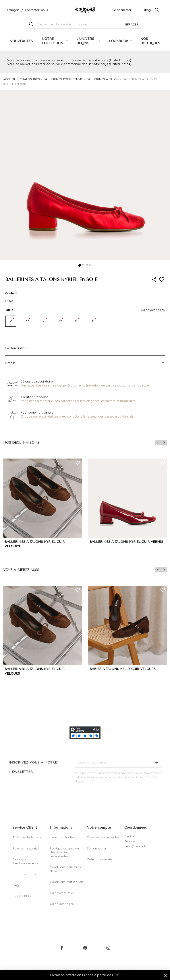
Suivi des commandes (103, 837)
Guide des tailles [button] (153, 310)
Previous (158, 443)
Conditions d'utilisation (66, 882)
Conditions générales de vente (65, 869)
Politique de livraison (27, 837)
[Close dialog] (166, 976)
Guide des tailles (62, 904)
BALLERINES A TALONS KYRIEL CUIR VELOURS (35, 544)
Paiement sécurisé (26, 848)
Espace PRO (22, 896)
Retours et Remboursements (25, 861)
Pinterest (85, 951)
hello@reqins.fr (135, 846)
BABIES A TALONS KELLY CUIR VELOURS (123, 669)
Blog (147, 10)
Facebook (62, 951)
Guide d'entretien (62, 893)
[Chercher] (85, 24)
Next (164, 443)
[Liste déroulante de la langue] (13, 10)
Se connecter (122, 10)
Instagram (108, 951)
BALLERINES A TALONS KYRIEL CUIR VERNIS (126, 542)
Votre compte (99, 828)
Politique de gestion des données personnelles (64, 852)
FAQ (16, 885)
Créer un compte (99, 859)
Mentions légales (62, 837)
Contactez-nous (36, 10)
